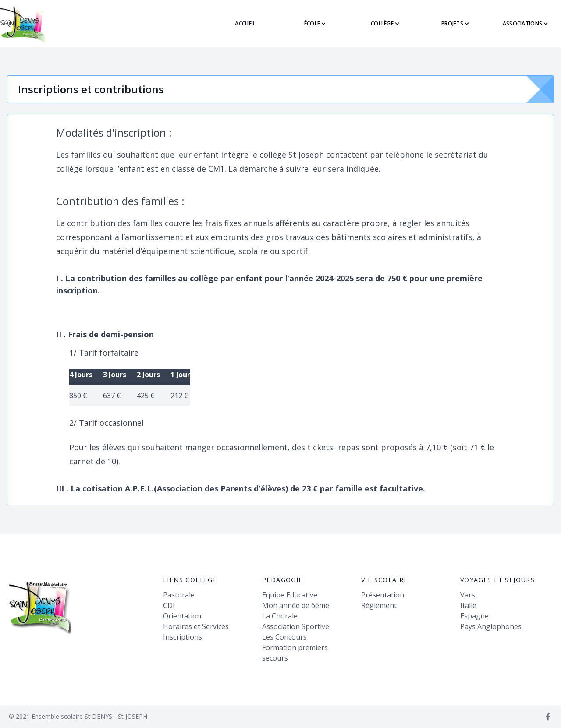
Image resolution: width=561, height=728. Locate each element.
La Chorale (280, 616)
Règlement (379, 605)
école (316, 23)
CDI (169, 605)
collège (386, 23)
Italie (468, 605)
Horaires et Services (196, 626)
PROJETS (456, 23)
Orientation (182, 616)
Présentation (383, 595)
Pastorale (179, 595)
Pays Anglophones (491, 626)
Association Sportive (296, 626)
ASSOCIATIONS (526, 23)
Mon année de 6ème (296, 605)
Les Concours (284, 637)
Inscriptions (183, 637)
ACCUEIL (245, 23)
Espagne (474, 616)
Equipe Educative (290, 595)
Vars (468, 595)
